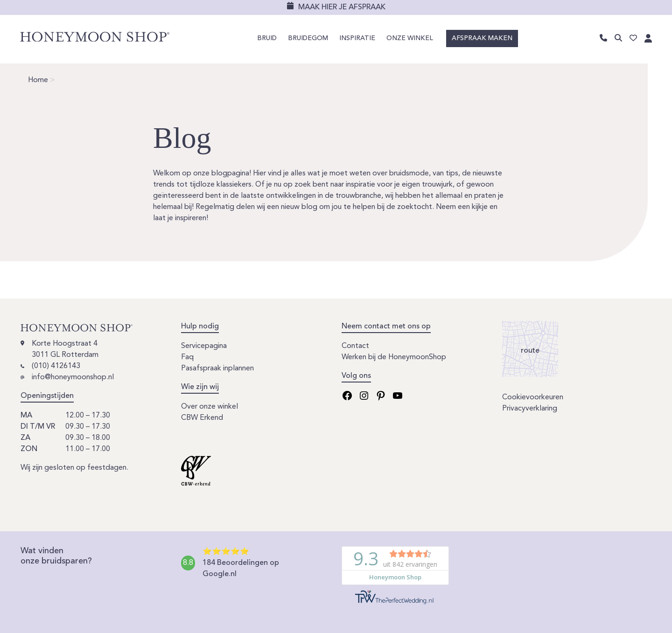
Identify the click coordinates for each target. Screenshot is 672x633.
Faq (187, 357)
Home (38, 80)
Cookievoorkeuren (533, 397)
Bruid (267, 39)
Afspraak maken (482, 39)
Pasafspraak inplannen (217, 369)
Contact (355, 346)
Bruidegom (308, 39)
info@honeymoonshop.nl (73, 377)
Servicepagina (204, 346)
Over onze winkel (210, 407)
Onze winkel (410, 39)
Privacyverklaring (530, 409)
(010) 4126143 (56, 366)
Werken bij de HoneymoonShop (394, 357)
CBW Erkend (202, 418)
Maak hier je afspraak (342, 7)
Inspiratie (357, 39)
